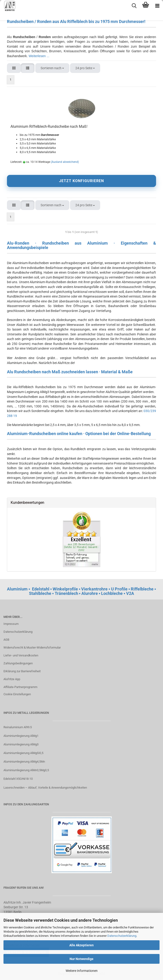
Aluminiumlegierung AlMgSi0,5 (23, 753)
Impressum (11, 624)
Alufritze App (12, 679)
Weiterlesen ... (39, 56)
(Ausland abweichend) (65, 162)
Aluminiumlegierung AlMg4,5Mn (24, 762)
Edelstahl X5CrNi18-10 (18, 779)
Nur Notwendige (81, 959)
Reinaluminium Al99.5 (18, 727)
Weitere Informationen (82, 971)
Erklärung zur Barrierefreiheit (22, 671)
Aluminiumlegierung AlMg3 (21, 744)
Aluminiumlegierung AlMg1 (21, 736)
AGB (6, 640)
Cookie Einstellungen (17, 694)
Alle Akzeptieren (81, 945)
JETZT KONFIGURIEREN (81, 181)
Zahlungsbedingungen (18, 663)
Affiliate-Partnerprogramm (20, 687)
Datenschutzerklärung (122, 936)
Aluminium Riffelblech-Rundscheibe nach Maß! (49, 126)
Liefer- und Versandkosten (21, 655)
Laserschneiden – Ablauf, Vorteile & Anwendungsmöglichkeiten (45, 788)
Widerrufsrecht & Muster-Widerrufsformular (32, 647)
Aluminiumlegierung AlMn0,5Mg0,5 (26, 770)
